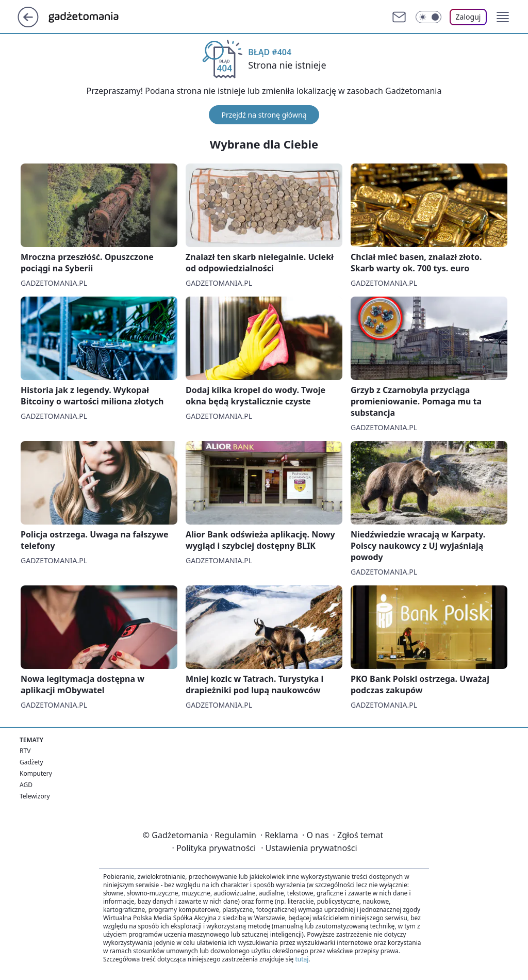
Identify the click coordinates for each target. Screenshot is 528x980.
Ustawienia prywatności (309, 848)
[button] (503, 17)
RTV (25, 751)
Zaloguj (468, 17)
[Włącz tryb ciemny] (428, 17)
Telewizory (35, 796)
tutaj (302, 959)
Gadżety (31, 762)
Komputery (36, 773)
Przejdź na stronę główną (264, 115)
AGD (26, 785)
